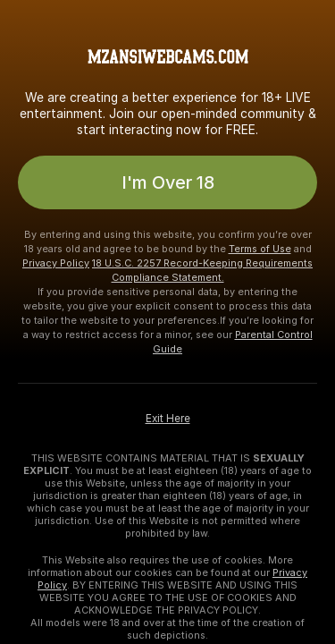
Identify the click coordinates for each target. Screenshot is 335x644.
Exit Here (168, 419)
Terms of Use (260, 249)
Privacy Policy (56, 263)
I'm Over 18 (168, 182)
